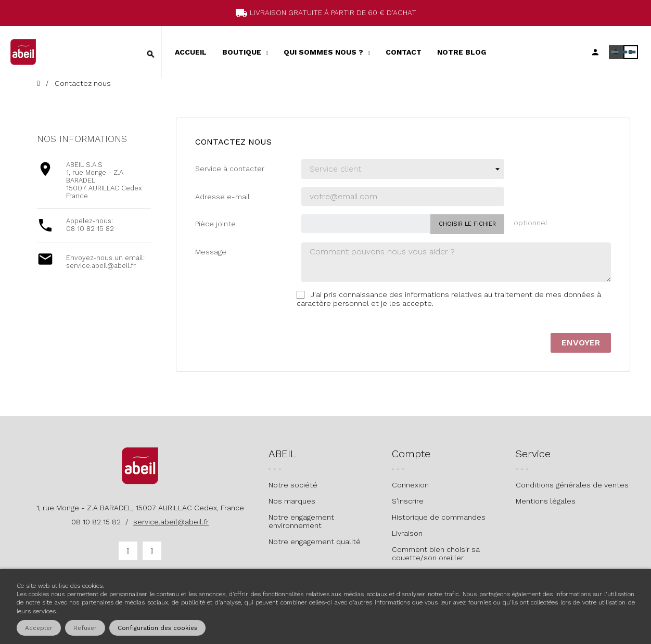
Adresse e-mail (222, 197)
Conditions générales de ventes (572, 485)
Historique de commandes (439, 517)
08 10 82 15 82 (90, 229)
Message (211, 252)
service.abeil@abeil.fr (101, 266)
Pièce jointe (215, 224)
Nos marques (292, 501)
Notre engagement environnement (301, 521)
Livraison (407, 533)
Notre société (293, 485)
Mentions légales (546, 501)
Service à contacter (230, 169)
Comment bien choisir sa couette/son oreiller (436, 553)
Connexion (410, 485)
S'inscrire (408, 501)
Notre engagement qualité (315, 542)
